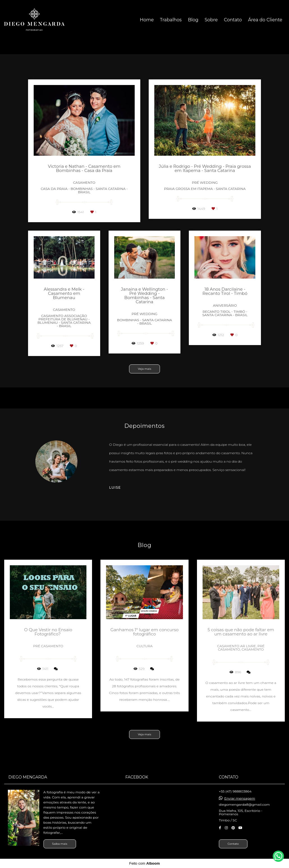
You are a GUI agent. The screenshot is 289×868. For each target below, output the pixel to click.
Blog (193, 20)
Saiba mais (60, 844)
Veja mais (144, 369)
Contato (233, 20)
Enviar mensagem (240, 798)
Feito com (144, 863)
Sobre (211, 20)
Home (147, 20)
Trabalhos (171, 20)
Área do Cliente (265, 20)
